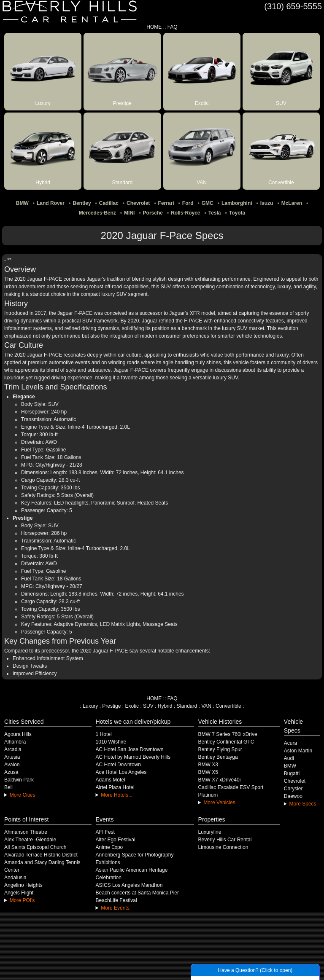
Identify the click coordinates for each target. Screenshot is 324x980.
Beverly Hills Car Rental (225, 840)
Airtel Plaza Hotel (115, 787)
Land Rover (51, 203)
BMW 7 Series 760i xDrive (228, 734)
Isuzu (267, 203)
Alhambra (15, 742)
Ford (188, 203)
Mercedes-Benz (97, 213)
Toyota (237, 213)
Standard (187, 706)
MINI (129, 213)
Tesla (215, 213)
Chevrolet (138, 203)
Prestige (111, 706)
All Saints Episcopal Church (35, 847)
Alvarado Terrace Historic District (41, 855)
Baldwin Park (19, 780)
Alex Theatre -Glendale (30, 840)
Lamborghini (237, 203)
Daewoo (293, 796)
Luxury (90, 706)
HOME (154, 27)
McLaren (292, 203)
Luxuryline (210, 832)
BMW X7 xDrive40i (220, 780)
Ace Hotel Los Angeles (121, 772)
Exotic (132, 706)
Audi (289, 758)
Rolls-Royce (185, 213)
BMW (22, 203)
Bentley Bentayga (218, 757)
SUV (148, 706)
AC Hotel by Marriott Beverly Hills (133, 757)
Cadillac (109, 203)
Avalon (12, 765)
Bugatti (292, 773)
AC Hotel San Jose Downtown (130, 749)
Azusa (11, 772)
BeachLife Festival (116, 900)
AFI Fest (105, 832)
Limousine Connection (223, 847)
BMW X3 (208, 765)
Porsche (153, 213)
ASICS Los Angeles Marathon (129, 885)
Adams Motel (111, 780)
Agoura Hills (18, 734)
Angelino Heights (23, 885)
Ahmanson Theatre (26, 832)
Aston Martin (298, 751)
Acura (290, 743)
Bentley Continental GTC (226, 742)
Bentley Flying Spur (220, 749)
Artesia (12, 757)
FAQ (173, 27)
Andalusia (15, 878)
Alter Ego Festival (116, 840)
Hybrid (165, 706)
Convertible (228, 706)
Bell (8, 787)
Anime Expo (109, 847)
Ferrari (166, 203)
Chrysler (293, 789)
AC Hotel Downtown (118, 765)
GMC (208, 203)
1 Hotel (104, 734)
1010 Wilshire (111, 742)
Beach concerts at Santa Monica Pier (137, 893)
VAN (206, 706)
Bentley (82, 203)
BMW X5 (208, 772)
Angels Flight (19, 893)
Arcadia (13, 749)
